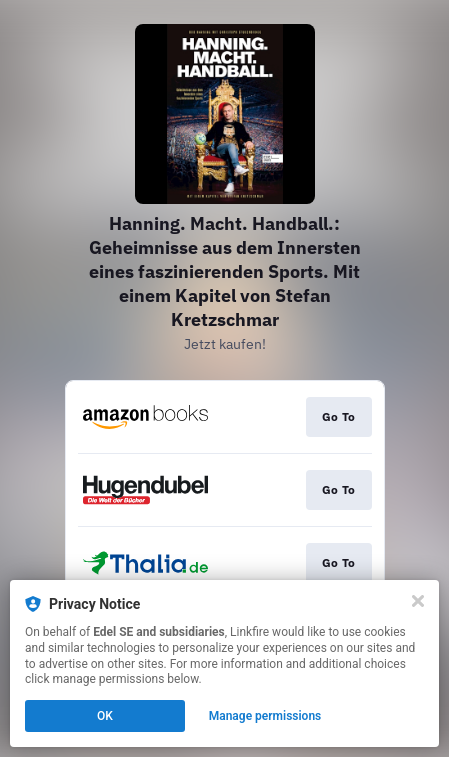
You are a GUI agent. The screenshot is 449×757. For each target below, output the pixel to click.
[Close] (418, 601)
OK (105, 716)
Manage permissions (265, 716)
